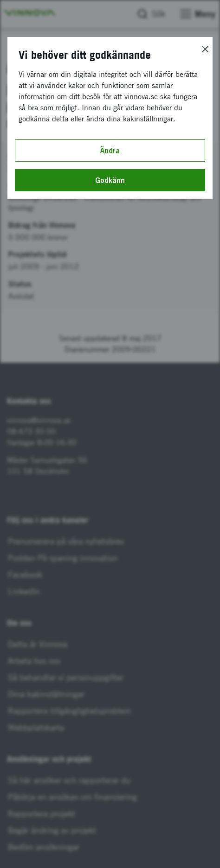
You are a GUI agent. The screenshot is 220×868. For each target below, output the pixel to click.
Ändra (110, 151)
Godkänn (110, 180)
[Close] (205, 49)
